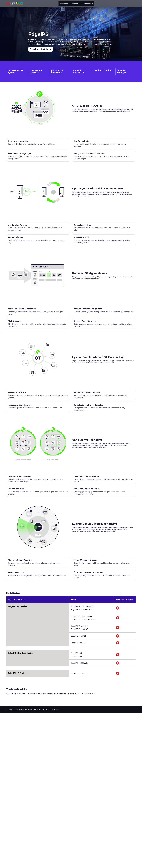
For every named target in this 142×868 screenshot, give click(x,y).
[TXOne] (14, 3)
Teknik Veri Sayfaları (40, 49)
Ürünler (43, 3)
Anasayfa (32, 3)
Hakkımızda (56, 3)
